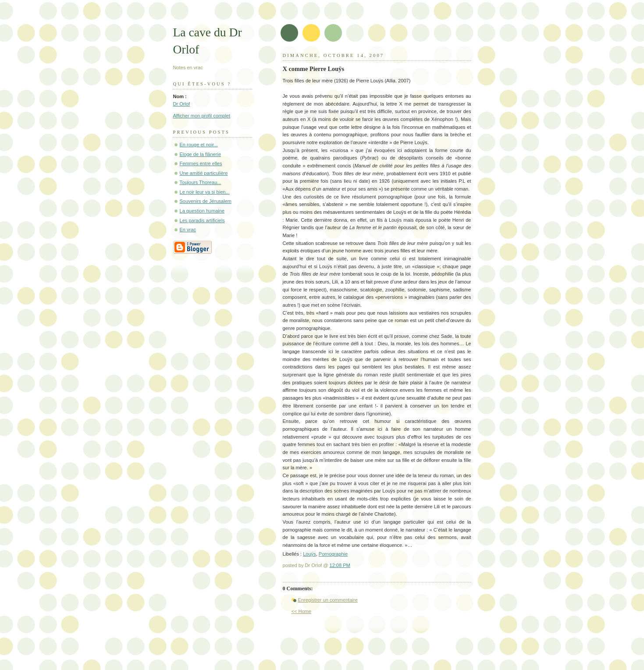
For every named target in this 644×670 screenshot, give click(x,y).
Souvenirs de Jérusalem (206, 201)
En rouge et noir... (199, 145)
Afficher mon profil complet (202, 116)
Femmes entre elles (201, 163)
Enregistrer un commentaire (328, 600)
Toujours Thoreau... (201, 182)
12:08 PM (340, 565)
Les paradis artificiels (202, 220)
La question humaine (202, 211)
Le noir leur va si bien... (205, 192)
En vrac (188, 230)
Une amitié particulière (204, 173)
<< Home (301, 611)
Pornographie (333, 554)
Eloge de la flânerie (201, 154)
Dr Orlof (182, 104)
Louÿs (309, 554)
